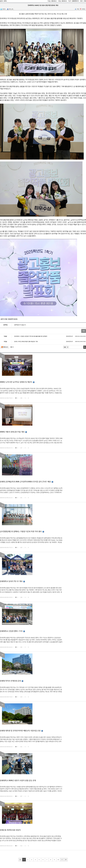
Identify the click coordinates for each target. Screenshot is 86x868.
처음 (20, 860)
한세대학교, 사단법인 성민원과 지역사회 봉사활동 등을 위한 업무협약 (50, 336)
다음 (62, 860)
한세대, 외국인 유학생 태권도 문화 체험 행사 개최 (50, 342)
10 (58, 860)
